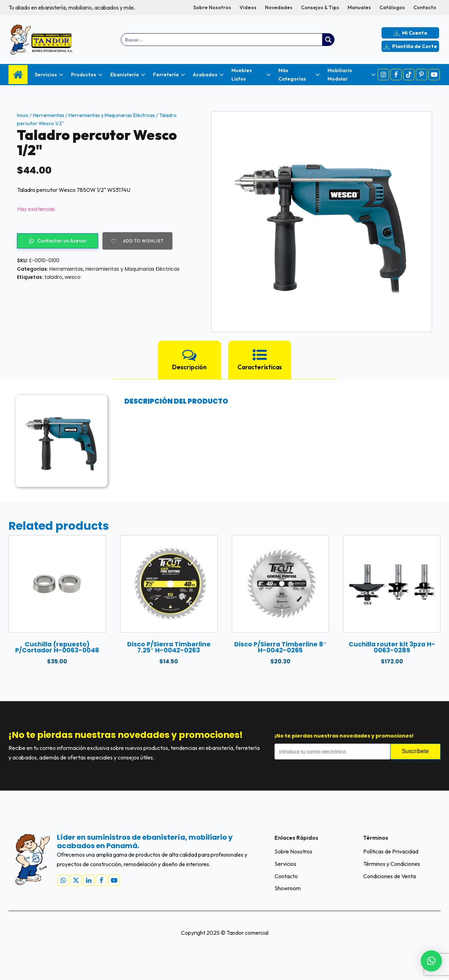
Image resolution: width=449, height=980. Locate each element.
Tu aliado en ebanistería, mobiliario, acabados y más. (72, 7)
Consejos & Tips (320, 7)
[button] (431, 961)
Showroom (288, 888)
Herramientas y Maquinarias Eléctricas (112, 115)
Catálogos (392, 7)
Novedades (279, 7)
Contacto (425, 7)
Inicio (23, 115)
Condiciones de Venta (389, 876)
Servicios (285, 864)
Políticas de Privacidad (391, 851)
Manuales (359, 7)
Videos (248, 7)
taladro (53, 277)
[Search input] (222, 40)
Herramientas (49, 115)
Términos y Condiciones (392, 864)
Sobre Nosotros (212, 7)
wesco (73, 277)
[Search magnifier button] (328, 40)
